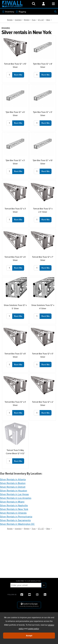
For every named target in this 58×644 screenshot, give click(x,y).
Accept (29, 636)
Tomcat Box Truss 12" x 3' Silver (15, 210)
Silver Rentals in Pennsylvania (16, 516)
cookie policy (33, 629)
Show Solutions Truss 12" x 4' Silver (43, 307)
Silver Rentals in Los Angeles (16, 498)
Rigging (21, 12)
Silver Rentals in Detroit (13, 487)
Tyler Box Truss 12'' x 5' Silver (43, 114)
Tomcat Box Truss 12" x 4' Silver (15, 403)
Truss (34, 20)
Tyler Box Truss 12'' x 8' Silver (43, 65)
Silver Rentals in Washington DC (17, 524)
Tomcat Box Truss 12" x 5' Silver (43, 355)
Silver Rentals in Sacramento (15, 520)
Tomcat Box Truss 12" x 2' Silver (43, 403)
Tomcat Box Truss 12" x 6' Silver (15, 258)
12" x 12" (41, 20)
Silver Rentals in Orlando (13, 513)
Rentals (10, 20)
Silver (48, 20)
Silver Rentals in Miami (12, 502)
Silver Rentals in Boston (13, 483)
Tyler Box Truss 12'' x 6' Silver (15, 114)
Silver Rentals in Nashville (14, 505)
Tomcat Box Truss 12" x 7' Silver (43, 258)
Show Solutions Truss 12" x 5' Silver (15, 307)
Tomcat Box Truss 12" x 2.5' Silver (43, 210)
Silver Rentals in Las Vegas (14, 494)
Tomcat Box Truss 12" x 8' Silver (15, 355)
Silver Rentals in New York (14, 509)
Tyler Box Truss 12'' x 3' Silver (15, 162)
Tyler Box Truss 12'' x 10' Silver (43, 162)
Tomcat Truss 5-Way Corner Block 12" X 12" (15, 452)
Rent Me (18, 75)
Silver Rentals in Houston (14, 491)
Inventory (8, 12)
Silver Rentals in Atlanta (13, 479)
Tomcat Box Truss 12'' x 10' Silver (15, 65)
